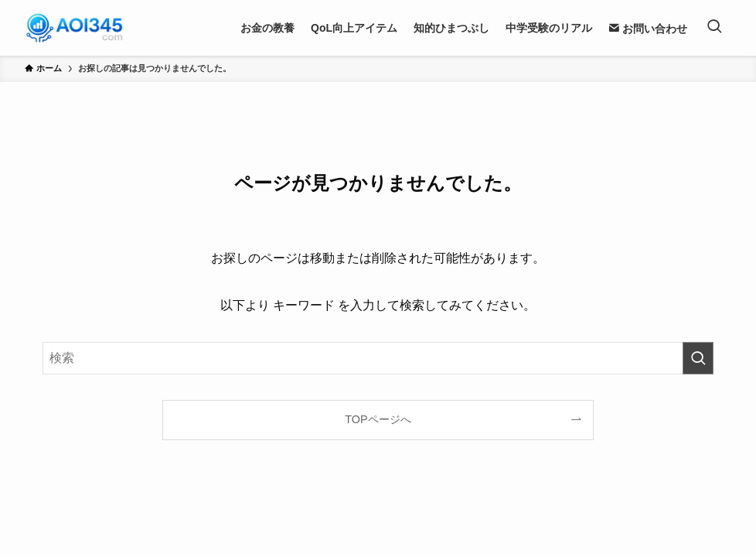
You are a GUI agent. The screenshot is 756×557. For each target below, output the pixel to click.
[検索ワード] (378, 358)
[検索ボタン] (714, 28)
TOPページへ (378, 419)
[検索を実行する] (698, 358)
